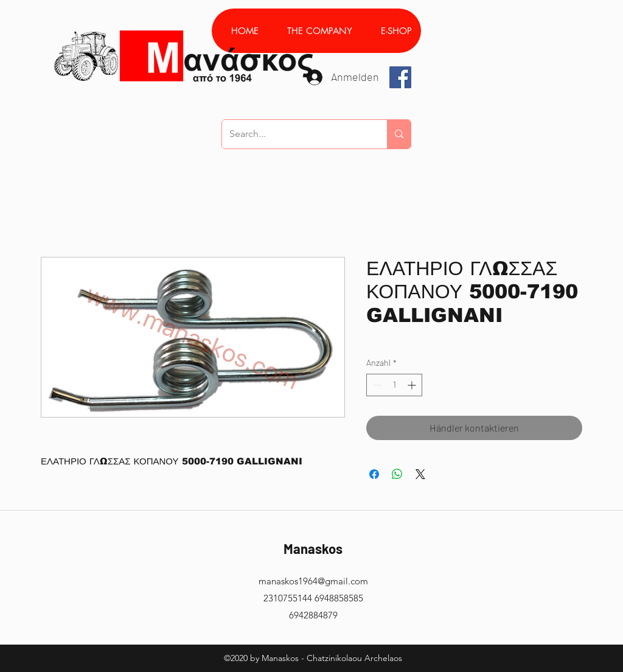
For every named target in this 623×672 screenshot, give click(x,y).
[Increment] (413, 385)
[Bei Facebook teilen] (374, 474)
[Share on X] (420, 474)
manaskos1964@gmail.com (313, 581)
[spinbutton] (394, 385)
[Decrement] (376, 385)
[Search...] (295, 134)
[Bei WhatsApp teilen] (397, 474)
